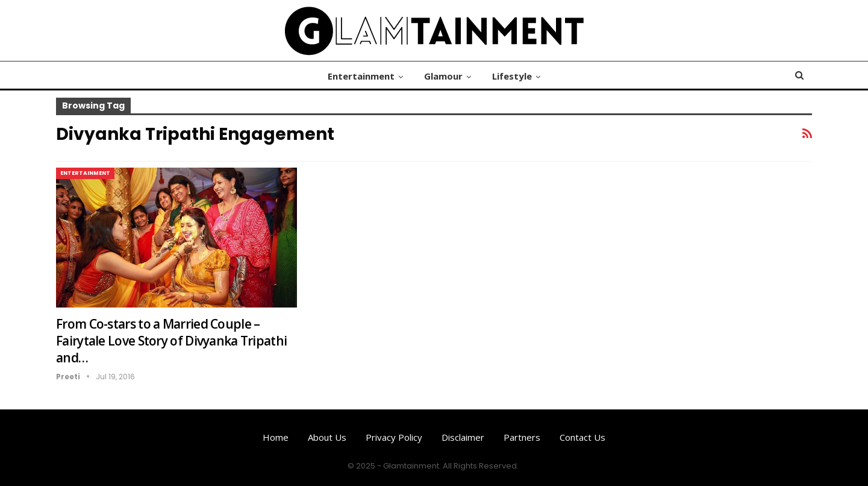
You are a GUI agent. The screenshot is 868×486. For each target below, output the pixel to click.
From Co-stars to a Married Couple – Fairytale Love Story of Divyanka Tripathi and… (171, 341)
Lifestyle (512, 76)
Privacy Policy (394, 437)
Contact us (582, 437)
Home (276, 437)
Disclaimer (463, 437)
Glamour (443, 76)
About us (327, 437)
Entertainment (361, 76)
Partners (522, 437)
